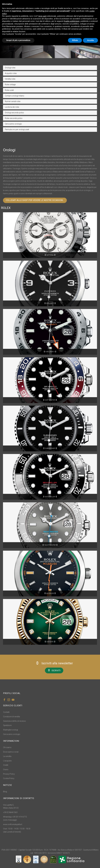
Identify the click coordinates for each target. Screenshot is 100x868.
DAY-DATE (50, 642)
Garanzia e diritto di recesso (15, 721)
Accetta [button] (90, 40)
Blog (5, 792)
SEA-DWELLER (50, 497)
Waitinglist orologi (11, 730)
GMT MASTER (50, 400)
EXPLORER (50, 303)
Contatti (6, 712)
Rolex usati (9, 90)
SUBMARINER (50, 448)
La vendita (7, 756)
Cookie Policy (9, 778)
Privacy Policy (9, 774)
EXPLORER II (50, 352)
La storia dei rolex (12, 107)
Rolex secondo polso (14, 118)
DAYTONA (50, 255)
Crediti (6, 765)
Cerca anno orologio (13, 124)
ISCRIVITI (54, 670)
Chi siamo (7, 747)
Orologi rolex (10, 68)
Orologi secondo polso (14, 113)
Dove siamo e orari (11, 752)
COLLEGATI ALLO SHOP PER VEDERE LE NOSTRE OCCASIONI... (35, 200)
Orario (6, 769)
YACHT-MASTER (50, 545)
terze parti (42, 16)
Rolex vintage (10, 85)
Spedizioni (7, 725)
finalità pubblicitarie (72, 21)
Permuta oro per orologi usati (17, 129)
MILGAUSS (50, 593)
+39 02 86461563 (10, 812)
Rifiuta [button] (75, 40)
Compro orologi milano (15, 96)
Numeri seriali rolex (13, 101)
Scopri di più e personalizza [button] (18, 40)
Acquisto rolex (11, 73)
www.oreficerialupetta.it (13, 824)
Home (45, 46)
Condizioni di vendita (12, 717)
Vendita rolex (10, 79)
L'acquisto (7, 761)
